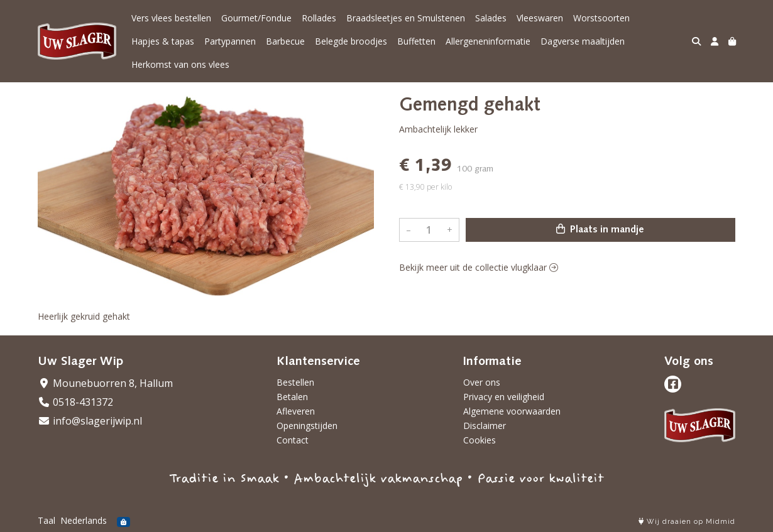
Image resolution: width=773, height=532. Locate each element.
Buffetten (416, 41)
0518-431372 (75, 402)
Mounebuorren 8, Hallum (105, 383)
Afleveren (296, 411)
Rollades (319, 18)
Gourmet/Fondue (256, 18)
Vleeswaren (540, 18)
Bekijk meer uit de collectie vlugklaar (479, 267)
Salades (491, 18)
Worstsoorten (601, 18)
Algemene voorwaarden (512, 411)
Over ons (482, 382)
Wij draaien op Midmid (687, 522)
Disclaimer (485, 426)
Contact (293, 440)
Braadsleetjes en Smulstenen (406, 18)
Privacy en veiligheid (504, 397)
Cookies (480, 440)
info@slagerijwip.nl (90, 421)
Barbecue (285, 41)
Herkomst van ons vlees (180, 64)
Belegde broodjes (351, 41)
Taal (47, 520)
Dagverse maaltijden (583, 41)
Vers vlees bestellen (171, 18)
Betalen (292, 397)
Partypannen (230, 41)
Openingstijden (307, 426)
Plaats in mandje (600, 229)
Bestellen (295, 382)
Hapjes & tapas (163, 41)
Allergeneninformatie (488, 41)
